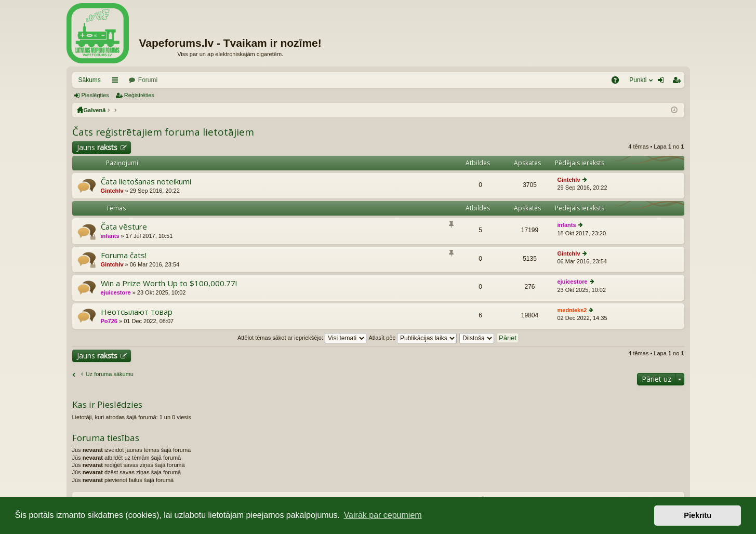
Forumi (148, 80)
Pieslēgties (95, 95)
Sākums (90, 80)
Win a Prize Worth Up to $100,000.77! (169, 283)
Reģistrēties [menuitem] (679, 82)
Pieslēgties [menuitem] (663, 82)
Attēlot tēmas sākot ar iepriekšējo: (302, 338)
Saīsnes (117, 82)
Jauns (97, 147)
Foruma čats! (124, 255)
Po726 (109, 321)
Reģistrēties (139, 95)
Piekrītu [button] (698, 515)
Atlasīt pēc (413, 338)
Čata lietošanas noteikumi (146, 182)
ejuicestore (116, 292)
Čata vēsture (124, 227)
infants (110, 236)
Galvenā (95, 110)
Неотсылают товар (137, 312)
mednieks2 (572, 310)
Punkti (638, 80)
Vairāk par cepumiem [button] (383, 515)
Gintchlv (112, 191)
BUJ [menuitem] (619, 82)
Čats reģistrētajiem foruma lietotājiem (163, 132)
